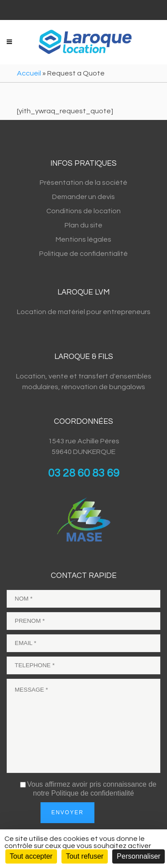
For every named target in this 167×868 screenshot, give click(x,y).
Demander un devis (83, 197)
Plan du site (83, 225)
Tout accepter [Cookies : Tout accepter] (31, 856)
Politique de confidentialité (83, 254)
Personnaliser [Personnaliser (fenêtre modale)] (138, 856)
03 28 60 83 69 (84, 473)
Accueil (29, 73)
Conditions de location (83, 211)
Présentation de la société (83, 183)
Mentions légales (83, 239)
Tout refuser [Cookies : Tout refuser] (85, 856)
